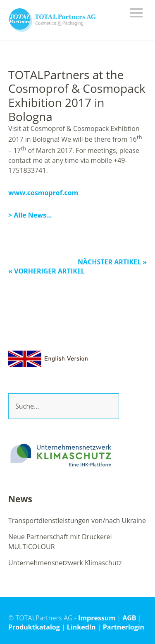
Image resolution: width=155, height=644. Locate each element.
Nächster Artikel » (112, 262)
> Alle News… (30, 215)
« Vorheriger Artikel (46, 271)
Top (138, 627)
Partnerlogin (124, 627)
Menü (136, 13)
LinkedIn (81, 627)
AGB (129, 618)
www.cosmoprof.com (43, 193)
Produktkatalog (34, 627)
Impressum (97, 618)
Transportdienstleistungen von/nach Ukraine (77, 521)
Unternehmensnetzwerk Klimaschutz (65, 563)
